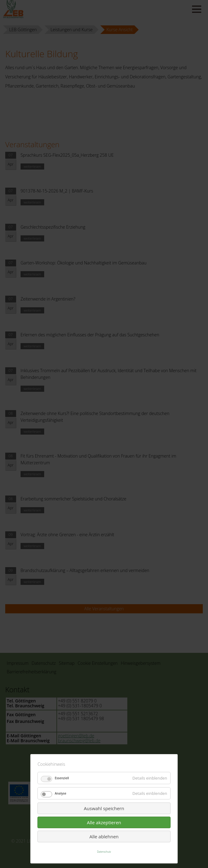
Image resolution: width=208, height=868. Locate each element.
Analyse (60, 793)
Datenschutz (104, 852)
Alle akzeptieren (104, 822)
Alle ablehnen (104, 836)
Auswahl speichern (104, 808)
